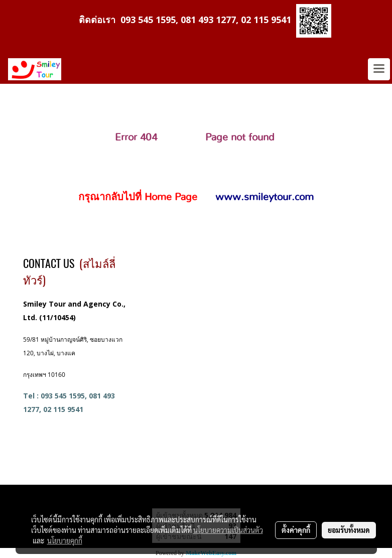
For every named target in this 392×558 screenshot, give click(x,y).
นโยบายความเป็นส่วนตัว (228, 530)
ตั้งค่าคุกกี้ (296, 530)
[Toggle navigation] (379, 69)
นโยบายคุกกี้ (65, 540)
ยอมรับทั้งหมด (349, 530)
